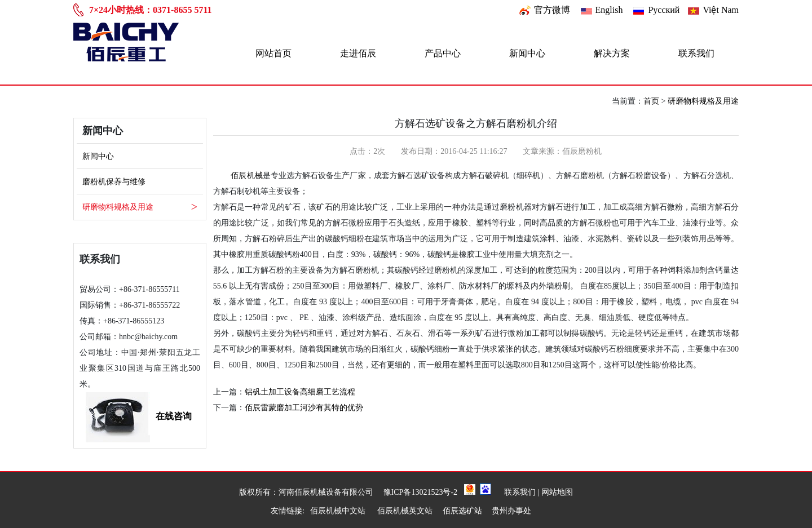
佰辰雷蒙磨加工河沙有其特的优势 (304, 408)
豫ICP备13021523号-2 (420, 492)
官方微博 (552, 10)
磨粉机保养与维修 (114, 182)
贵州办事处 (511, 511)
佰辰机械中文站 (339, 511)
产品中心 (443, 53)
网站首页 (273, 53)
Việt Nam (721, 10)
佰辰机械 (246, 176)
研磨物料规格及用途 (703, 101)
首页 (651, 101)
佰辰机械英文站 (405, 511)
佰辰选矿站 (462, 511)
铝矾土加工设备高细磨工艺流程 (300, 392)
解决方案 (612, 53)
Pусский (664, 10)
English (609, 10)
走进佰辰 (358, 53)
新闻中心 (527, 53)
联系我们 (696, 53)
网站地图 (557, 492)
